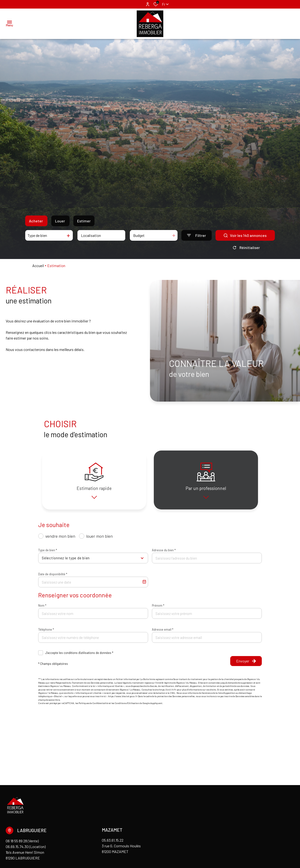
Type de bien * (48, 553)
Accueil (38, 266)
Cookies (142, 846)
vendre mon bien (60, 539)
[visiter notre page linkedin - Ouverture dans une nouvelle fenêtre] (21, 830)
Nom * (42, 609)
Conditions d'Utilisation (127, 706)
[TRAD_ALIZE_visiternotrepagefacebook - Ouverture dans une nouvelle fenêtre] (7, 830)
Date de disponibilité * (53, 577)
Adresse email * (163, 633)
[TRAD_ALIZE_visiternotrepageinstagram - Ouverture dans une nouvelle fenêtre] (13, 830)
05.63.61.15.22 (113, 784)
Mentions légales (46, 846)
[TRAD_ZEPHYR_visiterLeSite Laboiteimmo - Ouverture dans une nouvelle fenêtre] (272, 847)
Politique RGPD (119, 846)
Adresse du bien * (164, 553)
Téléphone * (46, 633)
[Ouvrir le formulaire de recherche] (197, 235)
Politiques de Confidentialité (93, 706)
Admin (69, 846)
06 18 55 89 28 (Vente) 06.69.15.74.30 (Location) (26, 788)
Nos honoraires (91, 846)
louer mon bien (99, 539)
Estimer (84, 221)
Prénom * (158, 609)
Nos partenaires (16, 846)
